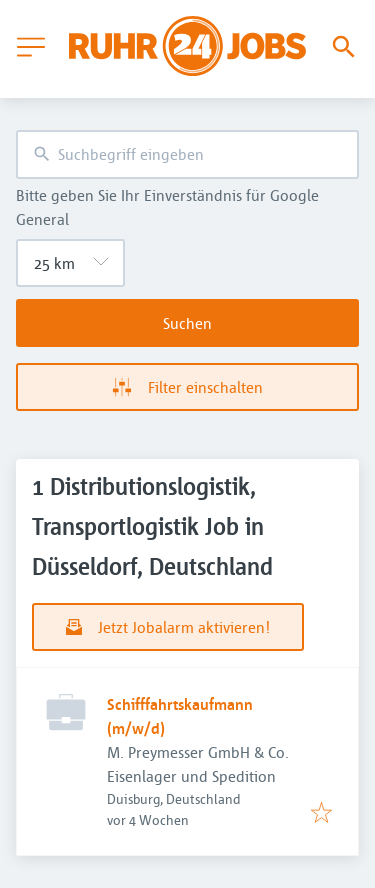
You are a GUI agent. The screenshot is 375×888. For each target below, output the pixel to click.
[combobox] (187, 154)
